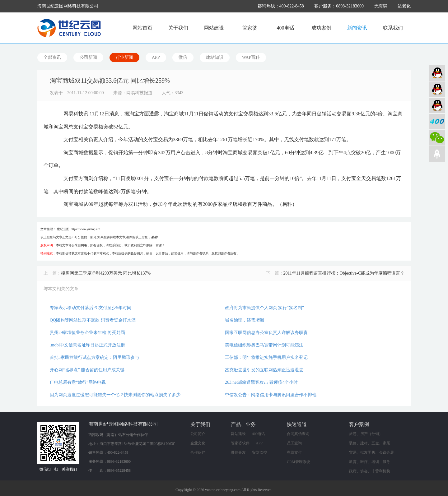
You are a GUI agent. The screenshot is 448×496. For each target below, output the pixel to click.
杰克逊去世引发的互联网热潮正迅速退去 (264, 370)
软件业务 (437, 89)
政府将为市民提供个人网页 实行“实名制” (264, 308)
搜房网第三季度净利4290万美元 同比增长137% (106, 273)
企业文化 (198, 443)
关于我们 (178, 28)
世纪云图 (63, 229)
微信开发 (238, 452)
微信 (183, 57)
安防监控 (259, 452)
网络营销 (437, 105)
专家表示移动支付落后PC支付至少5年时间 (91, 308)
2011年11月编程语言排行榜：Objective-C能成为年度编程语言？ (344, 273)
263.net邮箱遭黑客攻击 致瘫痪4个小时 (261, 382)
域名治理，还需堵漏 (245, 320)
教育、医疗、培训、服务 (370, 462)
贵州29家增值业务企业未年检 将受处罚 (87, 333)
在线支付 (294, 452)
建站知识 (215, 57)
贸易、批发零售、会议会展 (371, 452)
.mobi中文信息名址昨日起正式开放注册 (87, 345)
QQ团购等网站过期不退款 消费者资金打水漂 (93, 320)
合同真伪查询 (298, 434)
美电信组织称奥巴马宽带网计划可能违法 (264, 345)
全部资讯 (52, 57)
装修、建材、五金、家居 (370, 443)
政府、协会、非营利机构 (370, 471)
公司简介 (198, 434)
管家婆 (250, 28)
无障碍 (381, 6)
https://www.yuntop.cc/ (85, 229)
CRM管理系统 (299, 462)
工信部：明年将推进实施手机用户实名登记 (266, 357)
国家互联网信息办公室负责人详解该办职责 (266, 333)
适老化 (404, 6)
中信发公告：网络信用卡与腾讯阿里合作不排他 (271, 395)
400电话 (286, 28)
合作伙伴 (198, 452)
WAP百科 (251, 57)
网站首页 (142, 28)
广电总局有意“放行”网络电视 (78, 382)
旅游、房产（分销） (366, 434)
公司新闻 (88, 57)
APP (156, 57)
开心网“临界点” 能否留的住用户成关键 (87, 370)
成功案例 (321, 28)
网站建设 (214, 28)
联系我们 (393, 28)
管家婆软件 (240, 443)
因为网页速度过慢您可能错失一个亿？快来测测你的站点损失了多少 (115, 395)
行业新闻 (124, 57)
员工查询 (294, 443)
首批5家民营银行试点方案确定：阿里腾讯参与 (94, 357)
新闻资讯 (357, 28)
